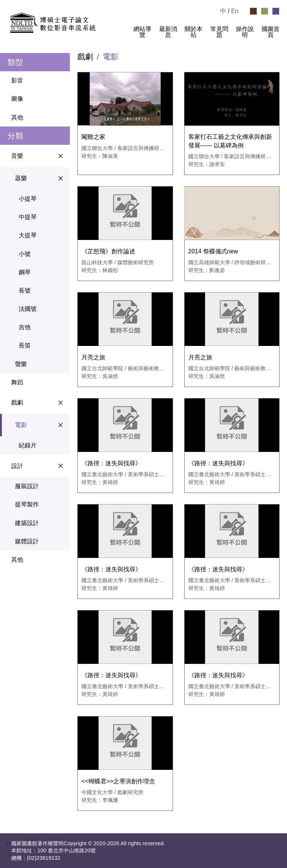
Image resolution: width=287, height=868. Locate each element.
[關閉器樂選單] (61, 178)
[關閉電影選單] (61, 425)
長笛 (25, 345)
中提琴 (28, 217)
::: (123, 35)
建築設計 (27, 523)
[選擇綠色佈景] (265, 11)
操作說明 (245, 32)
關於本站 (194, 32)
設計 (39, 466)
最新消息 (168, 32)
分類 (15, 136)
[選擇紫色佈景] (276, 11)
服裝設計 (27, 486)
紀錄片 (28, 445)
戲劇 (39, 403)
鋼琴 (25, 272)
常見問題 (219, 32)
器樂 (41, 178)
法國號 (28, 309)
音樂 (39, 156)
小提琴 (28, 199)
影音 (17, 80)
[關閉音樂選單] (61, 156)
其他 (17, 117)
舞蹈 (17, 382)
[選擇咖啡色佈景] (253, 11)
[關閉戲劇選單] (61, 403)
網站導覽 (142, 32)
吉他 (25, 327)
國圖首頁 (271, 32)
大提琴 (28, 235)
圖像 (17, 99)
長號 (25, 291)
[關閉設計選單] (61, 466)
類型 (15, 62)
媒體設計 (27, 541)
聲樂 (21, 364)
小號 (25, 254)
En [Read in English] (235, 11)
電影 (41, 425)
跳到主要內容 (18, 3)
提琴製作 (27, 504)
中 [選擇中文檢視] (223, 11)
